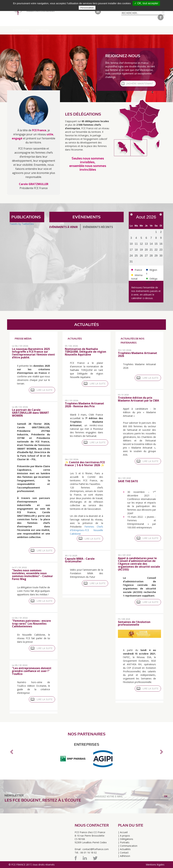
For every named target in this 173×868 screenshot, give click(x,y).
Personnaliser (87, 8)
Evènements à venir (64, 227)
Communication (138, 22)
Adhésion (125, 856)
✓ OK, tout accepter (146, 3)
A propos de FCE (24, 22)
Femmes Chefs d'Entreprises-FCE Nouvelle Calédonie (86, 530)
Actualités (125, 849)
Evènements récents (98, 227)
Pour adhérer (92, 22)
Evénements (21, 30)
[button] (11, 751)
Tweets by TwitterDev (22, 224)
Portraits (115, 22)
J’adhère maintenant (140, 83)
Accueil (124, 832)
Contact (124, 853)
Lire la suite (45, 390)
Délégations (50, 22)
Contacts (42, 30)
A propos (125, 836)
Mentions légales (155, 865)
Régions (70, 22)
